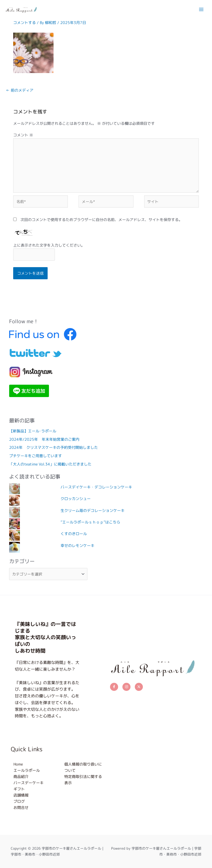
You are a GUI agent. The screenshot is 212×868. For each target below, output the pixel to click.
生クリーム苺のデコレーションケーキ (93, 510)
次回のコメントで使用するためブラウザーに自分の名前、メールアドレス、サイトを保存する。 (101, 220)
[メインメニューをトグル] (201, 9)
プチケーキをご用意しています (36, 456)
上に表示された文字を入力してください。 (49, 245)
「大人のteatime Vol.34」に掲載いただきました (50, 464)
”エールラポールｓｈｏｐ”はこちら (90, 522)
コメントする (24, 23)
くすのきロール (74, 534)
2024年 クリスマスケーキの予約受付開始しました (54, 447)
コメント (23, 135)
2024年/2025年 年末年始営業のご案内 (44, 439)
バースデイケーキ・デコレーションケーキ (96, 487)
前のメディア (20, 90)
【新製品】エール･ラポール (33, 431)
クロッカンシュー (76, 499)
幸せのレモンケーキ (77, 545)
